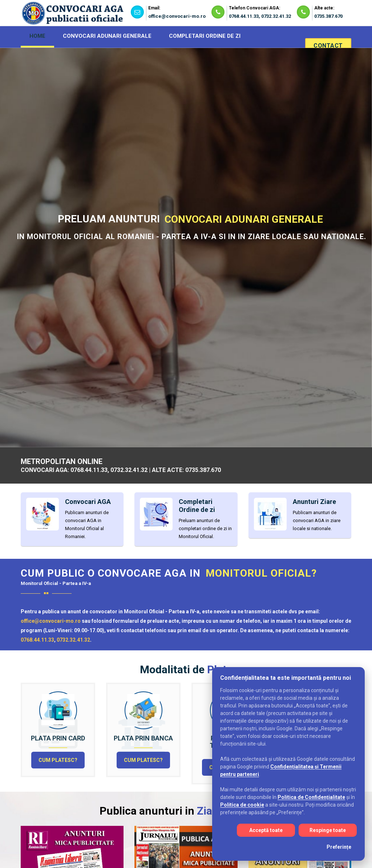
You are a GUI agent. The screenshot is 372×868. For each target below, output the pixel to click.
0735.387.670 (328, 16)
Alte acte (296, 264)
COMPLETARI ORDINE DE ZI (205, 36)
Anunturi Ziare (314, 502)
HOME (37, 36)
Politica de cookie (242, 805)
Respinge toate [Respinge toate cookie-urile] (328, 830)
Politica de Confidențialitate (311, 797)
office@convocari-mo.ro (177, 16)
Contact (327, 46)
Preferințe (339, 847)
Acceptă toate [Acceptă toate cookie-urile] (266, 830)
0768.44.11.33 (244, 16)
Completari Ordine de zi (201, 264)
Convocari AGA (96, 264)
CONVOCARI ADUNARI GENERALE (107, 36)
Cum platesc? (58, 760)
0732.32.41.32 (276, 16)
